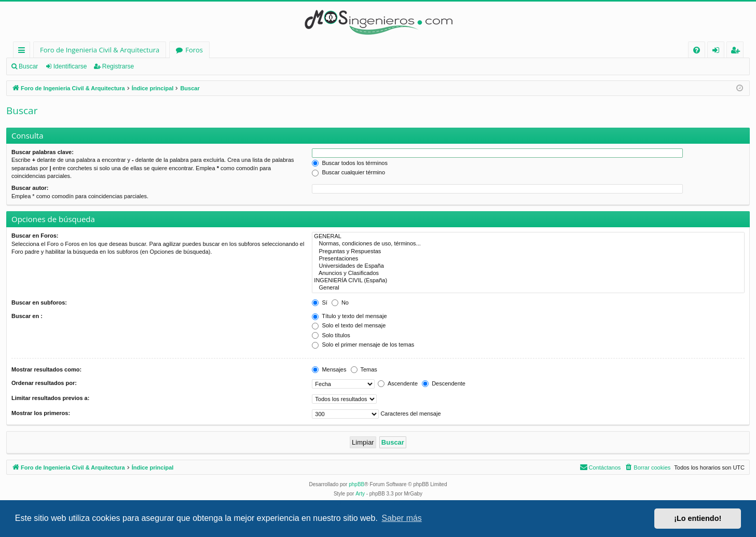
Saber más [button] (402, 518)
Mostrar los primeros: (41, 413)
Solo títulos (331, 335)
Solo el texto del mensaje (349, 325)
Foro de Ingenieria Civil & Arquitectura (100, 50)
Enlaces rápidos (24, 52)
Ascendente (398, 383)
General (528, 288)
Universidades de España (528, 266)
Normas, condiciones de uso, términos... (528, 244)
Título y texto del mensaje (349, 316)
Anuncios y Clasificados (528, 273)
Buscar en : (27, 316)
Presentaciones (528, 259)
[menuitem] (697, 50)
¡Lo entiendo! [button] (698, 518)
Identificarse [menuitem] (718, 52)
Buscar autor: (30, 188)
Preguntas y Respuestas (528, 252)
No (340, 302)
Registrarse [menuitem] (737, 52)
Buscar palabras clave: (43, 152)
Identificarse (70, 66)
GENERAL (528, 237)
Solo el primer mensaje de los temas (363, 345)
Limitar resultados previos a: (50, 398)
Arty (360, 494)
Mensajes (329, 369)
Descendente (444, 383)
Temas (364, 369)
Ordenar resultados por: (44, 383)
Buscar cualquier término (348, 172)
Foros (194, 50)
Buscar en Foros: (35, 236)
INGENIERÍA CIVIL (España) (528, 281)
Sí (319, 302)
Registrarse (118, 66)
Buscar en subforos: (39, 302)
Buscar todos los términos (350, 163)
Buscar (28, 66)
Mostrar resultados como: (46, 369)
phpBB (356, 484)
